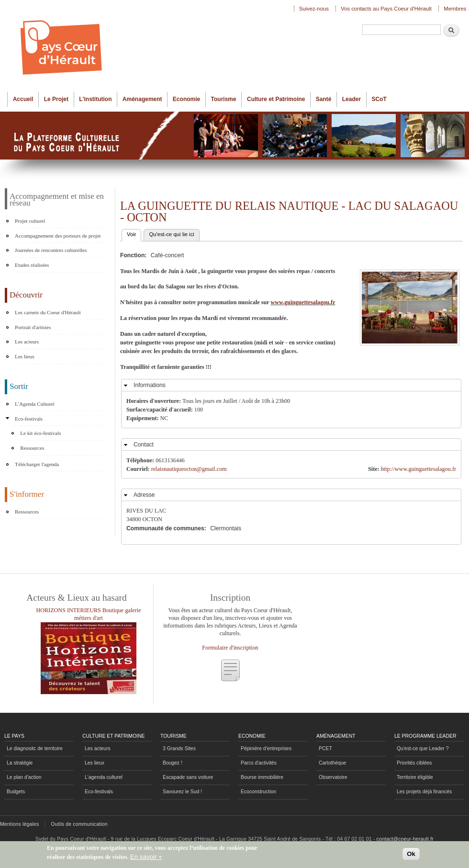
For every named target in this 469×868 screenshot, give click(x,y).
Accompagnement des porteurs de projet (58, 236)
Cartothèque (332, 763)
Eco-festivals (29, 419)
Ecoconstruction (258, 792)
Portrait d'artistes (33, 327)
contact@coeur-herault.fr (405, 839)
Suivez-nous (314, 9)
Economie (186, 99)
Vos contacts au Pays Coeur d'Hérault (386, 9)
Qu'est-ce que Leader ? (423, 748)
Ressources (32, 448)
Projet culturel (30, 221)
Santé (324, 99)
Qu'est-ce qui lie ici (171, 234)
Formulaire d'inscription (230, 648)
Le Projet (56, 99)
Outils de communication (79, 824)
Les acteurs (27, 342)
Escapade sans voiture (188, 777)
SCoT (379, 99)
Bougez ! (173, 763)
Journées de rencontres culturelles (51, 250)
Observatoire (333, 777)
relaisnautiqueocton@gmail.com (189, 469)
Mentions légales (19, 824)
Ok (411, 854)
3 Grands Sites (179, 748)
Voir (134, 233)
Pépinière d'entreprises (266, 748)
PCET (325, 748)
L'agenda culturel (104, 777)
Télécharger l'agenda (37, 464)
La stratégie (20, 763)
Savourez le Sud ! (182, 792)
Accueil (23, 99)
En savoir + (146, 857)
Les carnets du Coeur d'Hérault (48, 312)
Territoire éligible (415, 777)
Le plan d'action (24, 777)
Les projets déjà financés (424, 792)
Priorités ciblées (414, 763)
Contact (144, 445)
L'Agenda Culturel (35, 404)
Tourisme (224, 99)
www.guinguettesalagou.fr (303, 302)
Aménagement (142, 99)
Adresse (144, 495)
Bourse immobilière (262, 777)
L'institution (95, 99)
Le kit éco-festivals (40, 433)
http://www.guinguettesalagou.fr (419, 469)
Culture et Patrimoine (276, 99)
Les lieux (25, 356)
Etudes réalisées (32, 265)
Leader (352, 99)
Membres (455, 9)
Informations (150, 385)
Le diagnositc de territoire (35, 748)
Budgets (16, 792)
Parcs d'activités (259, 763)
